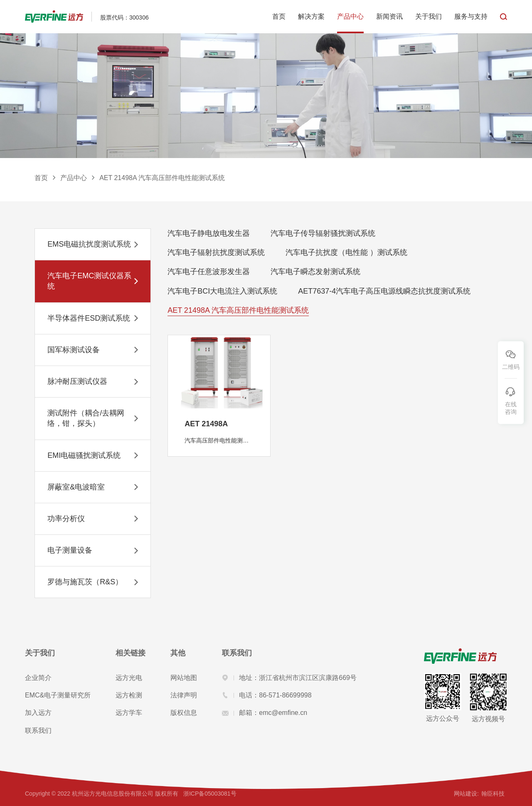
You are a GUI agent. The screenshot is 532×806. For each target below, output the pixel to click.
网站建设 (465, 794)
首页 (279, 16)
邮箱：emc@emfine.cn (265, 713)
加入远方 (38, 713)
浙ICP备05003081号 (210, 794)
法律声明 (184, 695)
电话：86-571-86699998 (267, 695)
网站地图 (184, 678)
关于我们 (429, 16)
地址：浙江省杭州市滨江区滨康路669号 (289, 678)
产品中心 (350, 16)
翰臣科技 (493, 794)
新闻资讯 (389, 16)
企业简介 (38, 678)
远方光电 (129, 678)
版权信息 (184, 713)
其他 (178, 653)
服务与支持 (471, 16)
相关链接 (131, 653)
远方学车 (129, 713)
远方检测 (129, 695)
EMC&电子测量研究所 (58, 695)
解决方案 (311, 16)
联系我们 (38, 731)
